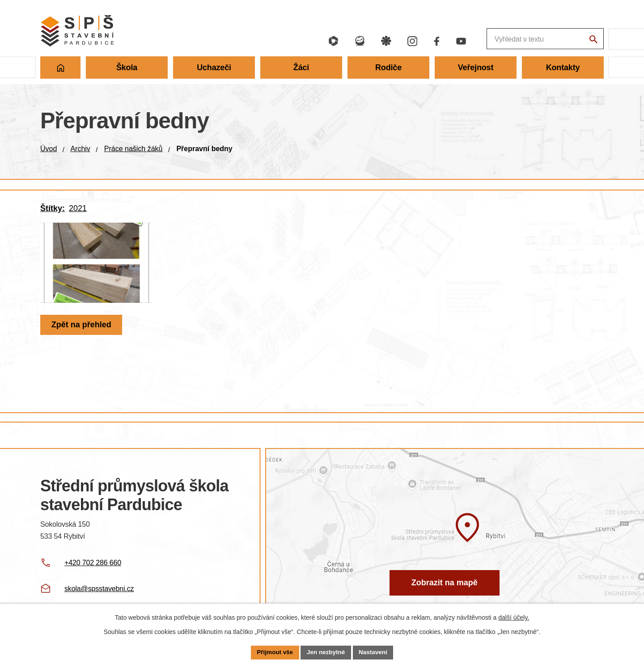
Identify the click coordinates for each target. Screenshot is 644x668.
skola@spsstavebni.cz (99, 589)
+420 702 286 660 (93, 563)
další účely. (514, 617)
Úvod (49, 149)
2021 (78, 208)
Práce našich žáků (133, 149)
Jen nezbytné (326, 652)
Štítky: (53, 208)
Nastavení (375, 652)
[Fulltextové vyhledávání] (497, 39)
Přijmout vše (273, 652)
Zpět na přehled (82, 334)
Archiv (80, 149)
